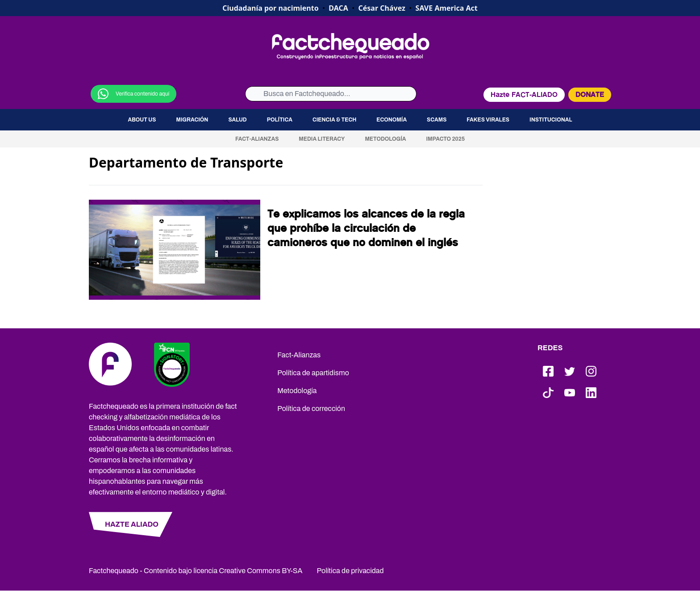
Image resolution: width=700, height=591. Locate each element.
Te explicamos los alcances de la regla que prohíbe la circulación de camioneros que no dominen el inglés (366, 228)
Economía (392, 120)
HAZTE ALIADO (132, 524)
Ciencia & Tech (334, 120)
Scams (437, 120)
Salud (237, 120)
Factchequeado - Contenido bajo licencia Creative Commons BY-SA (196, 571)
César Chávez (382, 8)
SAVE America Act (447, 8)
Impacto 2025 (446, 139)
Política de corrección (311, 409)
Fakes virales (488, 120)
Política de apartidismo (313, 373)
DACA (338, 8)
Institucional (551, 120)
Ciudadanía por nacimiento (271, 8)
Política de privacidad (350, 571)
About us (142, 120)
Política (280, 120)
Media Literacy (322, 139)
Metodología (385, 139)
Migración (192, 120)
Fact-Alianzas (257, 139)
